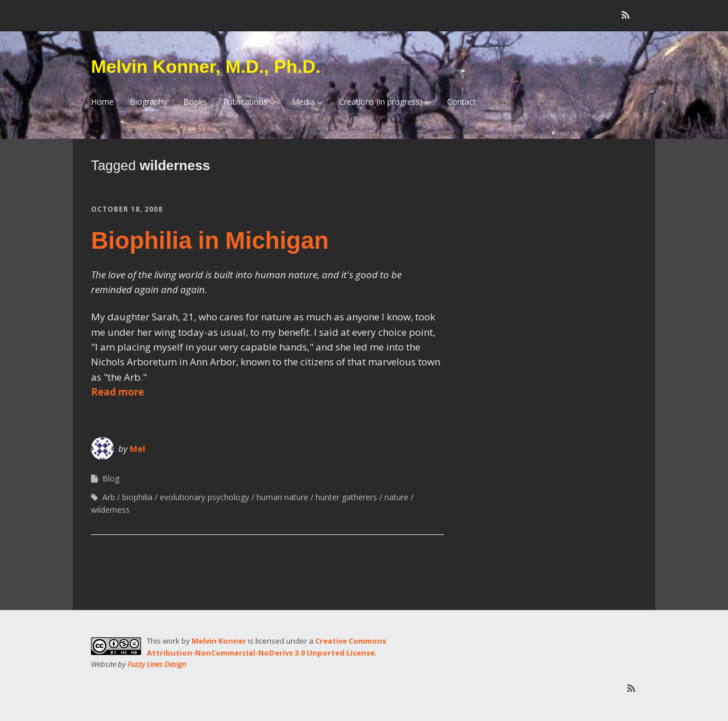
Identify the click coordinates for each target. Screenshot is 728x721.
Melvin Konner (219, 641)
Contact (462, 102)
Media (303, 102)
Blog (111, 478)
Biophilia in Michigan (210, 240)
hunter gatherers (346, 497)
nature (396, 497)
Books (195, 102)
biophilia (137, 497)
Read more (117, 392)
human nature (282, 497)
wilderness (110, 510)
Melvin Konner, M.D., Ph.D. (206, 67)
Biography (148, 102)
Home (102, 102)
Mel (137, 448)
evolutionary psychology (204, 497)
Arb (109, 497)
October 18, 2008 (127, 209)
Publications (245, 102)
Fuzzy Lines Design (157, 664)
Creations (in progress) (381, 102)
